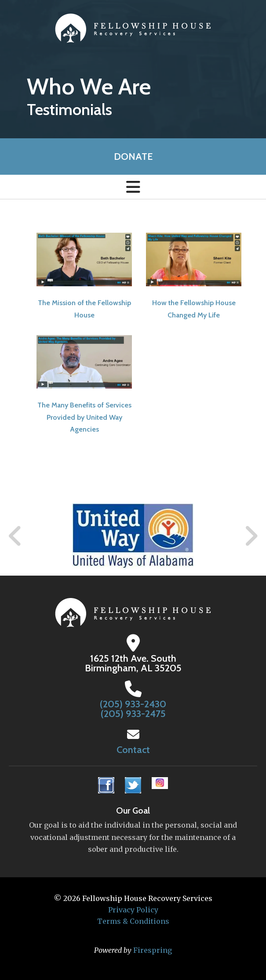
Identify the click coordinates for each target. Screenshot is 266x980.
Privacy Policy (133, 910)
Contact (133, 750)
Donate (133, 157)
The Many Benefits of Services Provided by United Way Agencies (84, 417)
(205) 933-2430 (133, 704)
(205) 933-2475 (133, 714)
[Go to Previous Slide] (15, 536)
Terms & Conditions (133, 921)
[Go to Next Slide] (251, 536)
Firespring (153, 950)
